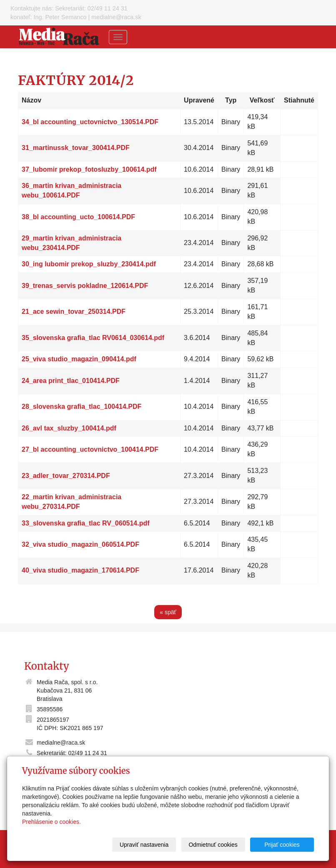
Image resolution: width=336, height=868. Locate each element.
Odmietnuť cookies (213, 845)
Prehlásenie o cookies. (51, 822)
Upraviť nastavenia (144, 845)
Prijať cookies (282, 845)
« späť (168, 612)
